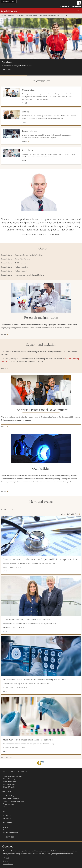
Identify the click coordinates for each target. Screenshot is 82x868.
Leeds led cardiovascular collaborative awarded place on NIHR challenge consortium (40, 559)
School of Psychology (9, 787)
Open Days (14, 75)
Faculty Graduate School (11, 833)
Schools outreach (8, 807)
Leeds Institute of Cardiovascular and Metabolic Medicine (22, 255)
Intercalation (28, 150)
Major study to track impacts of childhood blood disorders (28, 740)
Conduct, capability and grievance (14, 801)
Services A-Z (7, 816)
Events (12, 509)
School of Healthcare (9, 782)
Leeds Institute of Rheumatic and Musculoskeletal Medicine (23, 275)
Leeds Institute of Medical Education (14, 267)
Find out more (41, 45)
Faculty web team (9, 804)
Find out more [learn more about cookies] (8, 864)
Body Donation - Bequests (11, 799)
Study (10, 16)
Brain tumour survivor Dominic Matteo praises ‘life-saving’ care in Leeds (34, 679)
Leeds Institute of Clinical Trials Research (16, 259)
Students (6, 830)
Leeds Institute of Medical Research (14, 271)
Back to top (7, 757)
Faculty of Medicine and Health (13, 776)
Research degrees (30, 131)
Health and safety (8, 796)
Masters (26, 112)
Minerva (6, 827)
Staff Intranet (7, 818)
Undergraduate (29, 90)
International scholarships (68, 75)
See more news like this (68, 514)
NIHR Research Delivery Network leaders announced (26, 619)
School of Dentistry (9, 779)
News (4, 509)
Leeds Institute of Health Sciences (14, 263)
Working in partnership (49, 16)
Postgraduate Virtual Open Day (41, 75)
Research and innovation (27, 16)
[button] (78, 11)
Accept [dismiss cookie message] (7, 858)
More (63, 16)
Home (3, 16)
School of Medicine (9, 11)
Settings (6, 861)
